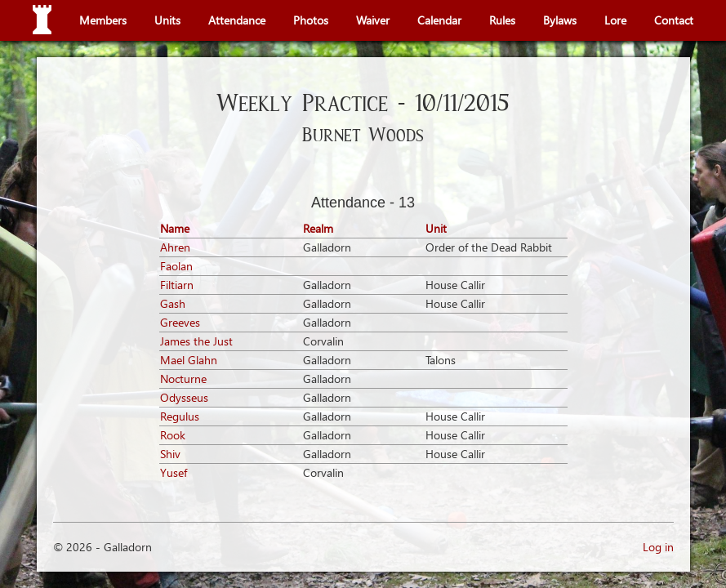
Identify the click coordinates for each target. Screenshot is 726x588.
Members (103, 20)
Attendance (237, 20)
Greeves (180, 322)
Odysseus (184, 397)
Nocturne (183, 379)
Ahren (175, 247)
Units (167, 20)
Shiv (170, 454)
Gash (173, 303)
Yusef (174, 472)
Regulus (180, 416)
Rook (173, 435)
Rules (502, 20)
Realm (318, 228)
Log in (658, 547)
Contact (674, 20)
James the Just (196, 341)
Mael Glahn (189, 360)
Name (175, 228)
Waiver (373, 20)
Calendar (439, 20)
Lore (615, 20)
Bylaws (560, 20)
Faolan (176, 266)
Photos (311, 20)
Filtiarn (177, 285)
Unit (436, 228)
